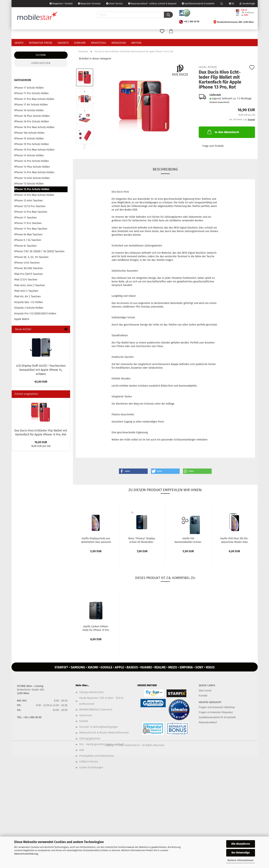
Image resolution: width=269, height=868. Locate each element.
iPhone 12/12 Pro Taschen (30, 206)
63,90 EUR (41, 382)
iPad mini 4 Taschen (26, 291)
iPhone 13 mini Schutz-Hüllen (32, 178)
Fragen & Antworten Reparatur (216, 712)
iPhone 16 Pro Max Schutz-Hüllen (34, 127)
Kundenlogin (247, 4)
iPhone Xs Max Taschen (28, 234)
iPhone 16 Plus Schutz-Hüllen (32, 116)
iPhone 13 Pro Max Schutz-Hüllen (34, 195)
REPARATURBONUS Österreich (96, 710)
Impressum (86, 715)
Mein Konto (205, 691)
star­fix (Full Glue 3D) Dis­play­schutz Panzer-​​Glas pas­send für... (234, 540)
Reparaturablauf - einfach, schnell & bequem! (152, 4)
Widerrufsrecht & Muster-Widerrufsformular (104, 733)
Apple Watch (22, 319)
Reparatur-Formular (89, 4)
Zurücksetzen (41, 63)
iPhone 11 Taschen (25, 218)
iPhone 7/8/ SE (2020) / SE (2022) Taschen (39, 251)
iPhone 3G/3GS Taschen (28, 268)
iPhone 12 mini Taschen (28, 200)
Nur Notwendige (241, 853)
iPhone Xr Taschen (25, 246)
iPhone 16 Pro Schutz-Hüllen (32, 121)
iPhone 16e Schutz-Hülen (29, 133)
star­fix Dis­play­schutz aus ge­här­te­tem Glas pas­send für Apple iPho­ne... (96, 540)
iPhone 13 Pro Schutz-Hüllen (32, 189)
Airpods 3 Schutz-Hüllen (29, 308)
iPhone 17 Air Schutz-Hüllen (31, 105)
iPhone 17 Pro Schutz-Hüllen (31, 93)
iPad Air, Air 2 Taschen (27, 296)
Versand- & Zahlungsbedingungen (99, 727)
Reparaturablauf (208, 722)
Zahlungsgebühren (90, 739)
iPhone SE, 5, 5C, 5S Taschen (31, 257)
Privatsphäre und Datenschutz (96, 756)
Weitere (136, 43)
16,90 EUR (41, 442)
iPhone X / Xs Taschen (28, 240)
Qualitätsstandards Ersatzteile (198, 4)
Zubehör (80, 43)
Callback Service (89, 762)
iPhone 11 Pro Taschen (28, 223)
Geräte (19, 43)
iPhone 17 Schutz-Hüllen (29, 88)
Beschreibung (165, 169)
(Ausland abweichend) (219, 102)
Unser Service (114, 4)
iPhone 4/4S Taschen (27, 263)
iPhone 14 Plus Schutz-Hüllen (32, 167)
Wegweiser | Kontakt (61, 4)
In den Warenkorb (223, 132)
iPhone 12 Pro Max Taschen (31, 212)
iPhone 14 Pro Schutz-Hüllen (32, 161)
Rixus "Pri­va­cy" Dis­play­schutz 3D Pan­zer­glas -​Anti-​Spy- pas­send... (142, 540)
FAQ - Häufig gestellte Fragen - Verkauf (102, 744)
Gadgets (63, 43)
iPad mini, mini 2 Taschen (30, 285)
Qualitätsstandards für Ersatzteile (217, 717)
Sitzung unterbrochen (91, 692)
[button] (133, 471)
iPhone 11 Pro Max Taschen (31, 229)
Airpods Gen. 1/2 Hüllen (29, 302)
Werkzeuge (119, 43)
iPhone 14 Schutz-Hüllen (29, 155)
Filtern (41, 55)
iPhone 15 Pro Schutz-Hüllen (32, 144)
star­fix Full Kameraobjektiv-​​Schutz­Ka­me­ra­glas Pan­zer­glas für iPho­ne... (188, 540)
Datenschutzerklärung (26, 854)
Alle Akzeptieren (241, 844)
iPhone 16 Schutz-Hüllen (29, 110)
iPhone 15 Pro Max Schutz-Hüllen (34, 150)
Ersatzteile (98, 43)
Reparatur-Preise (41, 43)
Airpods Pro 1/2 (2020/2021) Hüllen (35, 313)
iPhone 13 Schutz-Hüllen (29, 184)
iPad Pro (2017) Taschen (28, 274)
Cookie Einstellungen (91, 767)
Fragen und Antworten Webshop (217, 707)
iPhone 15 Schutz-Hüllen (29, 138)
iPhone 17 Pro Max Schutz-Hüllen (34, 99)
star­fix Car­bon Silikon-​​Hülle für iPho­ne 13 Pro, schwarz (96, 628)
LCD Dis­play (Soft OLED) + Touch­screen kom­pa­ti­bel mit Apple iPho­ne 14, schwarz (41, 370)
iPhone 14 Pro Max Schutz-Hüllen (34, 172)
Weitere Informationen (241, 860)
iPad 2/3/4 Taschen (26, 280)
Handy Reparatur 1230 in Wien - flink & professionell (101, 701)
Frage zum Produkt (213, 146)
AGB (81, 750)
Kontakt (84, 721)
